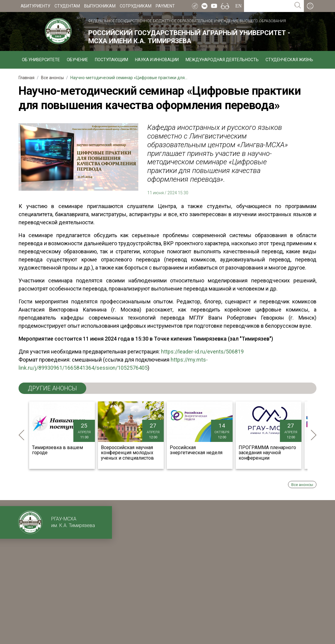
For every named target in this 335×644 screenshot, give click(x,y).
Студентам (67, 6)
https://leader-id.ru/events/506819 (202, 352)
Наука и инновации (157, 60)
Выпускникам (100, 6)
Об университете (41, 60)
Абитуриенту (35, 6)
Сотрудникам (136, 6)
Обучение (77, 60)
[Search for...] (268, 6)
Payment (165, 6)
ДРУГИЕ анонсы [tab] (52, 388)
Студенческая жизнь (289, 60)
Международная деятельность (222, 60)
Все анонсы (302, 484)
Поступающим (112, 60)
